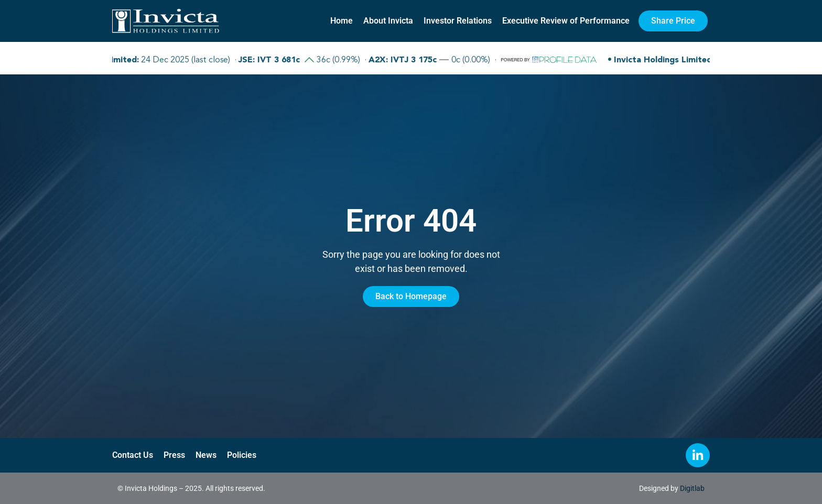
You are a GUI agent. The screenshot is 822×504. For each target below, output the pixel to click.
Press (174, 455)
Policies (242, 455)
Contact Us (133, 455)
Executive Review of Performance (566, 21)
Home (342, 21)
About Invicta (388, 21)
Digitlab (692, 488)
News (206, 455)
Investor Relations (458, 21)
